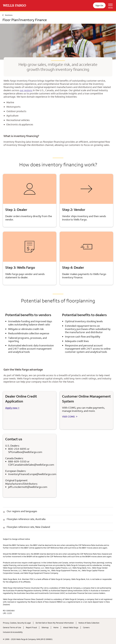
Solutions (9, 15)
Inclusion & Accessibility (13, 632)
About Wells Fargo (71, 627)
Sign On (99, 5)
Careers (86, 627)
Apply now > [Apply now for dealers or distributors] (12, 408)
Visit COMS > (70, 417)
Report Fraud (31, 627)
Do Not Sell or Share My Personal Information (55, 623)
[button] (58, 511)
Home (56, 627)
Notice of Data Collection (89, 623)
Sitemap (45, 627)
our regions (26, 90)
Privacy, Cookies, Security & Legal (17, 623)
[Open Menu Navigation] (111, 5)
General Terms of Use (12, 627)
